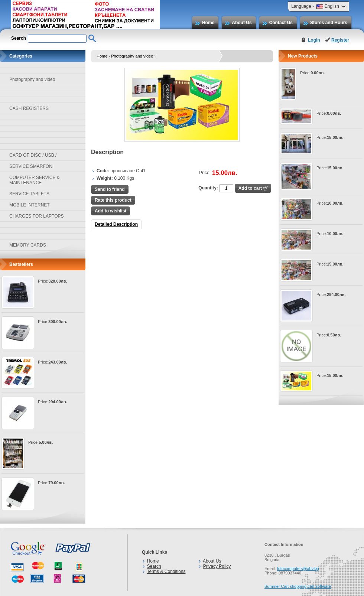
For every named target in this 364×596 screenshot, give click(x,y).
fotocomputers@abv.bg (298, 569)
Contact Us (281, 23)
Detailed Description (116, 224)
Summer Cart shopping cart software (298, 586)
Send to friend (110, 189)
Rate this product (113, 200)
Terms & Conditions (166, 571)
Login (314, 40)
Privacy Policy (217, 566)
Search (154, 566)
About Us (242, 23)
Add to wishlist (110, 211)
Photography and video (132, 56)
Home (208, 23)
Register (340, 40)
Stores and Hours (329, 23)
